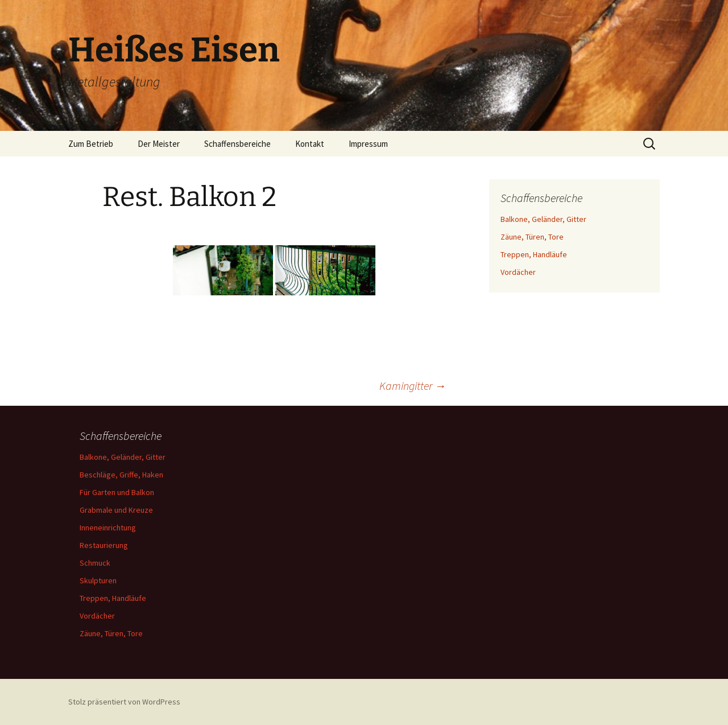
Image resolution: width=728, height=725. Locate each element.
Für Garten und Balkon (117, 492)
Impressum (368, 144)
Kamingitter (413, 386)
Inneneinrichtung (108, 528)
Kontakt (310, 144)
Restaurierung (104, 545)
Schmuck (95, 563)
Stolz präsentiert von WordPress (124, 702)
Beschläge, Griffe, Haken (121, 475)
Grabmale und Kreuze (116, 510)
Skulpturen (98, 580)
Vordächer (518, 272)
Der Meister (159, 144)
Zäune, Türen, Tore (532, 237)
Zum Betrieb (91, 144)
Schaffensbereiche (237, 144)
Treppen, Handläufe (534, 254)
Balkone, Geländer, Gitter (543, 219)
